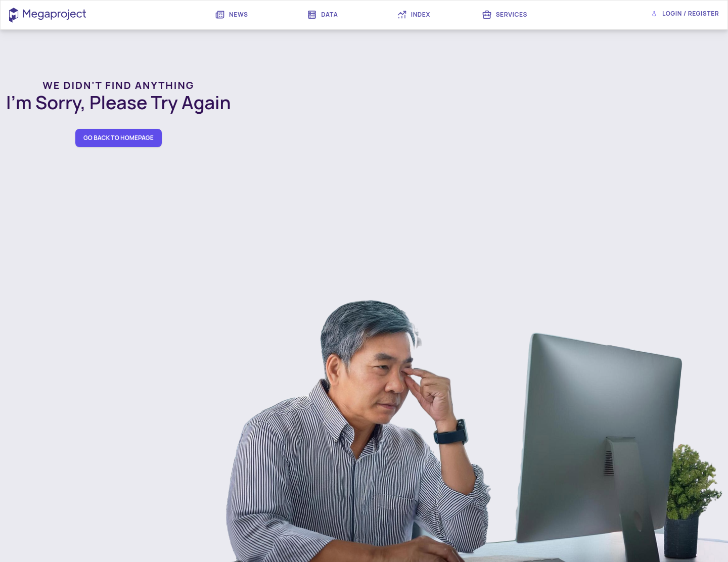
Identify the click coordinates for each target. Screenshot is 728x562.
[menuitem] (232, 15)
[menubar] (368, 15)
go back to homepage (119, 138)
